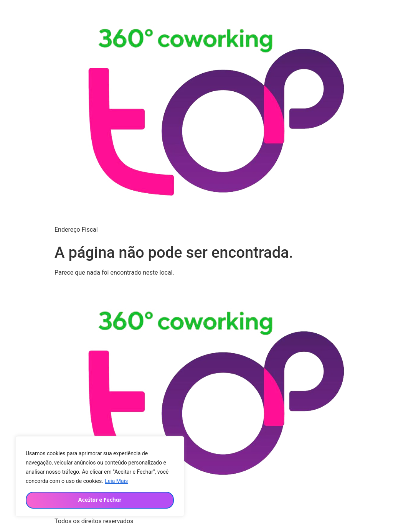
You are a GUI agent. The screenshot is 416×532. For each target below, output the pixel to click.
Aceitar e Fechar (100, 500)
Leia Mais (116, 481)
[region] (100, 476)
